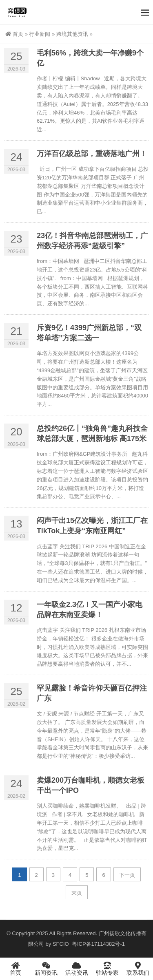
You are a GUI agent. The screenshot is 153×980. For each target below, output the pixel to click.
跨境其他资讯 (72, 34)
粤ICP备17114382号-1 (98, 944)
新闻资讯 (46, 969)
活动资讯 (76, 969)
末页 (77, 893)
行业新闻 (40, 34)
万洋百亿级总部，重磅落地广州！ (92, 154)
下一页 (127, 875)
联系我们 (138, 969)
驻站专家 (107, 969)
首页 (14, 34)
